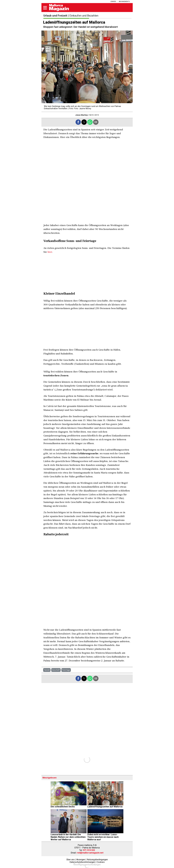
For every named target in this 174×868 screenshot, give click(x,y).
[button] (45, 8)
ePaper (113, 2)
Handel (47, 670)
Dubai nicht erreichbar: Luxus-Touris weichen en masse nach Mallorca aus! (103, 837)
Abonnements (124, 2)
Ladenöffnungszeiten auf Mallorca (105, 807)
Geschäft (56, 670)
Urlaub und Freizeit (55, 16)
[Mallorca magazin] (59, 10)
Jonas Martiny (81, 115)
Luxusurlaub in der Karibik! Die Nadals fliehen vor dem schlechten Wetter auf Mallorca (68, 837)
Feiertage (66, 670)
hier (50, 252)
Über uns (70, 860)
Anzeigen (81, 860)
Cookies (101, 862)
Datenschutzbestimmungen (82, 862)
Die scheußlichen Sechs (63, 807)
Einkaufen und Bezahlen (84, 16)
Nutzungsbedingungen (97, 860)
